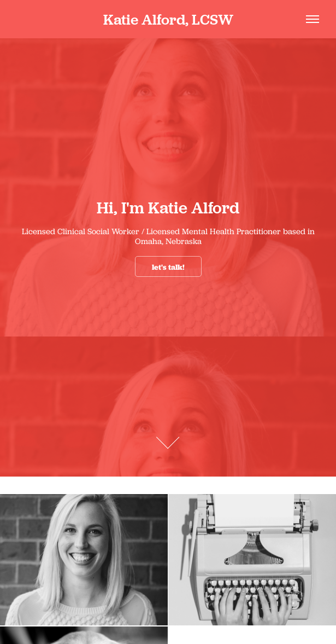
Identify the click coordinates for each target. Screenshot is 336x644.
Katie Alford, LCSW (168, 19)
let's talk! (168, 267)
